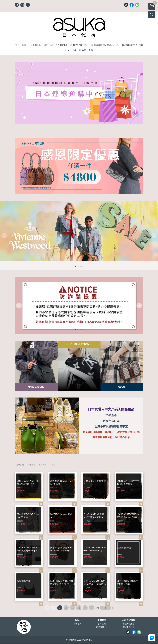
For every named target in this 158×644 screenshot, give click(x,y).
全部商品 (102, 620)
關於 (78, 620)
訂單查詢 (102, 624)
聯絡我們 (78, 624)
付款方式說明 (129, 620)
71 (79, 608)
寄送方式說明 (129, 624)
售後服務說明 (129, 627)
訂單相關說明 (102, 627)
